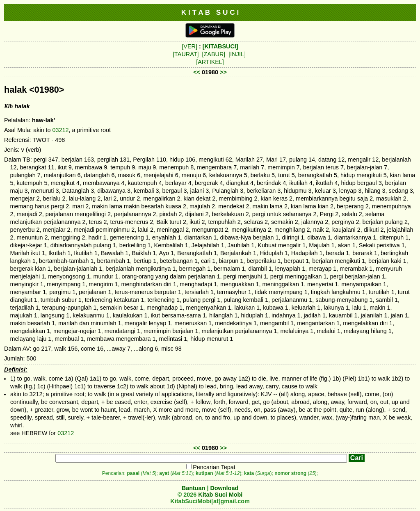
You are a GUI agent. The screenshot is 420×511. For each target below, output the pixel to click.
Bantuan (194, 488)
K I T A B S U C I (210, 12)
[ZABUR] (214, 54)
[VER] (189, 46)
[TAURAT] (186, 54)
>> (223, 72)
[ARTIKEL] (210, 62)
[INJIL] (237, 54)
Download (224, 488)
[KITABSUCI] (220, 46)
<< (197, 72)
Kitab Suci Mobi (220, 495)
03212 (61, 130)
